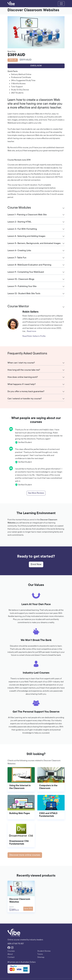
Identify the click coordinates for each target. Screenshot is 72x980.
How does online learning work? (23, 377)
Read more (32, 331)
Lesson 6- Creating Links (19, 251)
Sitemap (41, 957)
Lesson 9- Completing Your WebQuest (26, 272)
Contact (11, 957)
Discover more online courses (25, 855)
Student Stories (44, 951)
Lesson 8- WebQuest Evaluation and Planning (29, 265)
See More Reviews (36, 493)
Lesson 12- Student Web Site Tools (24, 294)
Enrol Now (36, 66)
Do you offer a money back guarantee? (26, 392)
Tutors (40, 954)
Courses (11, 951)
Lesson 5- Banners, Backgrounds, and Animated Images (34, 243)
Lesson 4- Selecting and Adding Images (26, 236)
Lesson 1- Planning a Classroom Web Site (27, 215)
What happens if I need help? (22, 384)
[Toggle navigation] (61, 4)
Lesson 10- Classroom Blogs (21, 279)
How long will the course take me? (24, 370)
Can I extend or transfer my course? (25, 399)
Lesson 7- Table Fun (17, 258)
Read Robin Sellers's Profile (34, 336)
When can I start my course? (21, 363)
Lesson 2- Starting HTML (19, 222)
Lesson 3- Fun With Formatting (22, 229)
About (10, 954)
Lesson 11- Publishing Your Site (22, 286)
